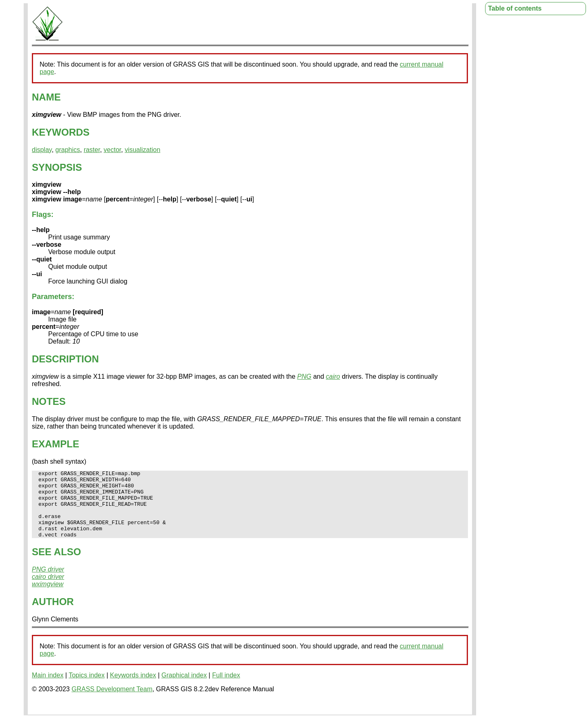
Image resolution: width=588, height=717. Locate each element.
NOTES (49, 401)
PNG (304, 376)
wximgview (48, 597)
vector (112, 150)
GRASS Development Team (112, 702)
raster (92, 150)
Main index (48, 689)
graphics (68, 150)
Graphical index (184, 689)
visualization (142, 150)
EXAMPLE (56, 444)
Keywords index (133, 689)
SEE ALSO (56, 565)
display (42, 150)
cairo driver (48, 590)
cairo (333, 376)
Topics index (87, 689)
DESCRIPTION (65, 359)
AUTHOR (53, 615)
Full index (226, 689)
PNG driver (48, 583)
